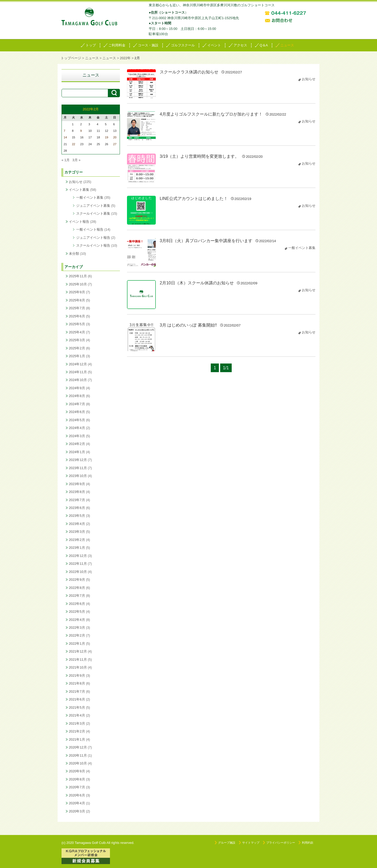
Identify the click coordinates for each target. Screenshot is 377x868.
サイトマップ (251, 843)
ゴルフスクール (183, 45)
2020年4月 (77, 803)
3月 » (76, 160)
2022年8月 (77, 588)
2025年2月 (77, 348)
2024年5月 (77, 420)
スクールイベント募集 (93, 213)
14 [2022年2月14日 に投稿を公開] (65, 137)
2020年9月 (77, 771)
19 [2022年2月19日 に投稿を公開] (107, 137)
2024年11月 (78, 372)
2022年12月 (78, 556)
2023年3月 (77, 532)
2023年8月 (77, 492)
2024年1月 (77, 452)
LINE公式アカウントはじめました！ (194, 199)
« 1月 (66, 160)
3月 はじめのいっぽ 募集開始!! (188, 325)
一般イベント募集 (302, 248)
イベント (214, 45)
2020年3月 (77, 811)
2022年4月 (77, 620)
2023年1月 (77, 548)
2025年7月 (77, 308)
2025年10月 (78, 284)
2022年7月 (77, 596)
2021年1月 (77, 739)
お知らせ (309, 79)
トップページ (71, 58)
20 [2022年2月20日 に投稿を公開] (115, 137)
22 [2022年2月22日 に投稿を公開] (74, 144)
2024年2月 (77, 444)
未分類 (74, 254)
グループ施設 (227, 843)
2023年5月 (77, 516)
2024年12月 (78, 364)
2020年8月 (77, 779)
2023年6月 (77, 508)
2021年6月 (77, 699)
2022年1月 (77, 644)
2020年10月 (78, 763)
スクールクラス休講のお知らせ (189, 72)
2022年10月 (78, 572)
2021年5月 (77, 707)
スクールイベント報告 (93, 245)
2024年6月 (77, 412)
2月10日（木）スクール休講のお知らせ (197, 283)
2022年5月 (77, 612)
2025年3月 (77, 340)
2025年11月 (78, 276)
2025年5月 (77, 324)
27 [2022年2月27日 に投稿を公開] (115, 144)
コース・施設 (148, 45)
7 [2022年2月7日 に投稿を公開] (64, 131)
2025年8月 (77, 300)
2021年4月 (77, 715)
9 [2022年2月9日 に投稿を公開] (81, 131)
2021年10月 (78, 667)
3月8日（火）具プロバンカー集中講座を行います (206, 241)
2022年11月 (78, 564)
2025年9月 (77, 292)
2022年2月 (77, 635)
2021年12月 (78, 651)
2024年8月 (77, 396)
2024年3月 (77, 436)
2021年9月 (77, 676)
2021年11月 (78, 660)
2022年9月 (77, 580)
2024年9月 (77, 388)
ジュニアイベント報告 (93, 238)
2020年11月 (78, 755)
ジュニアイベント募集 (93, 206)
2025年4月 (77, 332)
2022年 (125, 58)
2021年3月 (77, 723)
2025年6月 (77, 316)
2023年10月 (78, 476)
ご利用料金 (117, 45)
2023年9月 (77, 484)
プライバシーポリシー (281, 843)
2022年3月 (77, 628)
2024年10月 (78, 380)
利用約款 (308, 843)
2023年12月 (78, 460)
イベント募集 (79, 190)
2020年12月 (78, 747)
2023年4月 (77, 524)
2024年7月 (77, 404)
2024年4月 (77, 428)
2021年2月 (77, 731)
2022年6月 (77, 604)
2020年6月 (77, 795)
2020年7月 (77, 787)
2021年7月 (77, 691)
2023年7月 (77, 500)
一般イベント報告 (90, 229)
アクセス (240, 45)
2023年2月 (77, 540)
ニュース (287, 45)
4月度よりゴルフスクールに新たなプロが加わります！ (211, 114)
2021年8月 (77, 683)
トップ (91, 45)
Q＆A (264, 45)
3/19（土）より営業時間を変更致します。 (199, 156)
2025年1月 (77, 356)
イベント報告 (79, 222)
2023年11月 (78, 468)
